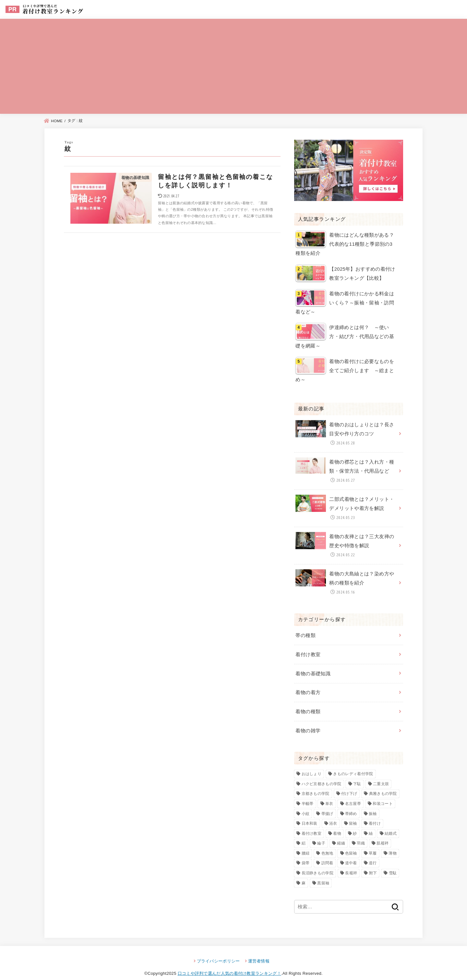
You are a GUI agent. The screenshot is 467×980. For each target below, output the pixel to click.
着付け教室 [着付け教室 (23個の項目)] (312, 825)
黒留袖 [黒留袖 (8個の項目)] (323, 875)
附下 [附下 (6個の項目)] (373, 865)
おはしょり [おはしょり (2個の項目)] (312, 765)
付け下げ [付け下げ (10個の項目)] (349, 785)
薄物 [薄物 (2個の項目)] (393, 845)
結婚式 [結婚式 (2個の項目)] (391, 825)
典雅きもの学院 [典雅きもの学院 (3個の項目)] (383, 785)
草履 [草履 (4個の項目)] (373, 845)
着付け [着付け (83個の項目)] (375, 815)
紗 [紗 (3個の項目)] (355, 825)
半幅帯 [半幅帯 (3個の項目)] (308, 795)
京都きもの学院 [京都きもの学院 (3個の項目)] (316, 785)
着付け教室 (308, 648)
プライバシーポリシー (218, 953)
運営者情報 (259, 953)
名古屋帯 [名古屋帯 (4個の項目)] (353, 795)
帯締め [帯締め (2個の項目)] (351, 805)
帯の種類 (305, 629)
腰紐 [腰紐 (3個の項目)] (306, 845)
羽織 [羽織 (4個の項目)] (361, 835)
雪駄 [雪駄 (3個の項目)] (393, 865)
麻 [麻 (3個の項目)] (304, 875)
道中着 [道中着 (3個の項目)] (351, 855)
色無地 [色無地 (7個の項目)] (327, 845)
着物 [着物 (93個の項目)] (337, 825)
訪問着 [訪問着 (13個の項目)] (327, 855)
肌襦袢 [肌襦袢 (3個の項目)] (383, 835)
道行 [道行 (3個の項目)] (373, 855)
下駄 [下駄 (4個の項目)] (357, 775)
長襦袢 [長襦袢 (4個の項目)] (351, 865)
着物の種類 (308, 703)
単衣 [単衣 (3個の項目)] (329, 795)
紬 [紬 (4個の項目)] (371, 825)
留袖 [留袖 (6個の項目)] (353, 815)
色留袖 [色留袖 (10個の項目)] (351, 845)
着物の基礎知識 (313, 666)
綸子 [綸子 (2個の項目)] (321, 835)
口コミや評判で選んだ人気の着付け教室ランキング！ (229, 965)
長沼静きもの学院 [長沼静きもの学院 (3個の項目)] (317, 865)
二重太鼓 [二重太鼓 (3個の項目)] (381, 775)
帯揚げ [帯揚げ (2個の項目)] (327, 805)
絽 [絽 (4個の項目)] (304, 835)
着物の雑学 (308, 722)
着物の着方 (308, 685)
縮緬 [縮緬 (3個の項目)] (341, 835)
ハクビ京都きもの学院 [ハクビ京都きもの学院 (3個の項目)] (322, 775)
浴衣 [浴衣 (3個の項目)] (333, 815)
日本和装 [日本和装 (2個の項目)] (310, 815)
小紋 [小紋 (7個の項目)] (306, 805)
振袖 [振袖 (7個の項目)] (373, 805)
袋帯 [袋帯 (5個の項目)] (306, 855)
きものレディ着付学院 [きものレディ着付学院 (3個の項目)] (353, 765)
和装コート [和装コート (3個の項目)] (383, 795)
